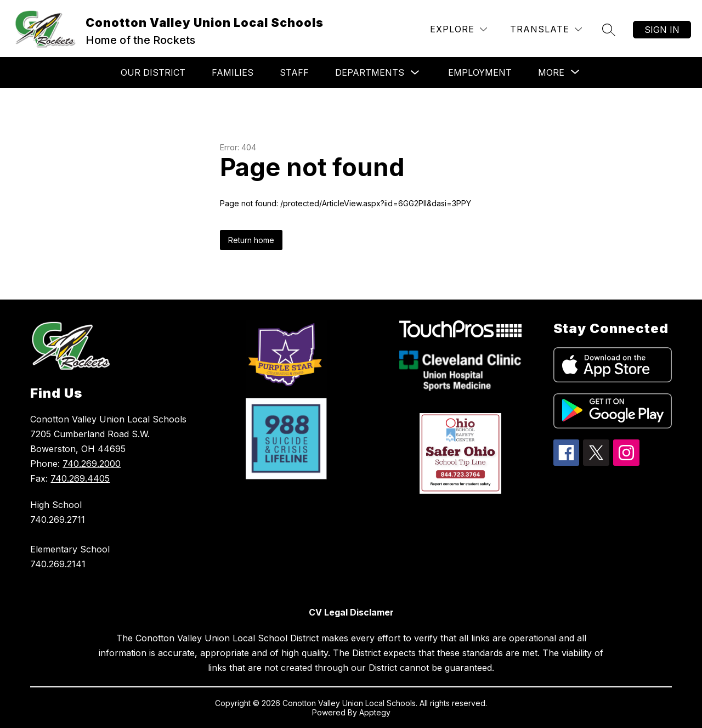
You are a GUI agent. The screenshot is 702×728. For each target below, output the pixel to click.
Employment (480, 72)
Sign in (662, 30)
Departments (370, 72)
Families (233, 72)
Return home (251, 240)
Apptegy (375, 712)
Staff (294, 72)
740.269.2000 (92, 464)
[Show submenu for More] (551, 72)
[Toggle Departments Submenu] (415, 73)
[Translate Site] (546, 29)
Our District (153, 72)
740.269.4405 (80, 478)
